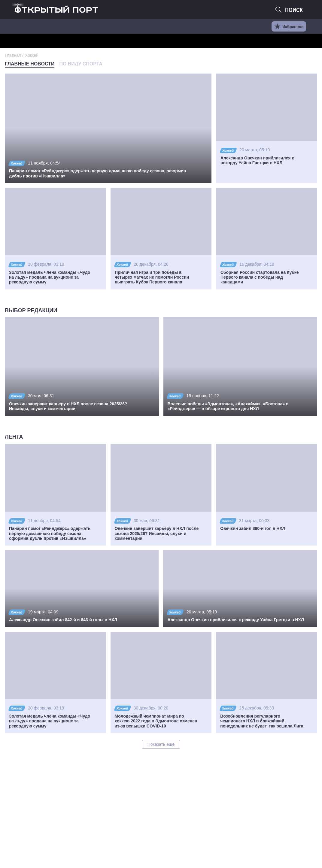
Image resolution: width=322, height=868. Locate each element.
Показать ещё (161, 744)
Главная (13, 55)
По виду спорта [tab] (81, 64)
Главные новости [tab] (30, 64)
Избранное (289, 26)
